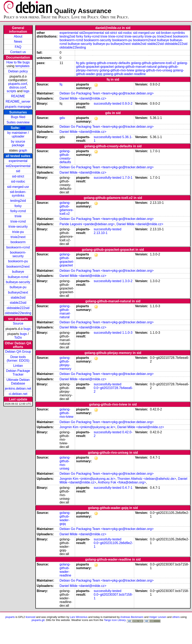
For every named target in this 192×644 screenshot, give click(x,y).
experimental (18, 161)
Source (18, 323)
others (176, 617)
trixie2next (18, 237)
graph (23, 150)
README (18, 96)
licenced (30, 617)
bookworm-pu (18, 261)
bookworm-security (18, 254)
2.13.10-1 (101, 233)
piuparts (10, 617)
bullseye (18, 272)
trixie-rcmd (18, 221)
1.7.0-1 (127, 178)
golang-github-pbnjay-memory (65, 363)
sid (23, 128)
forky (18, 206)
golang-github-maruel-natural (136, 67)
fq (77, 63)
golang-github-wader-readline (125, 74)
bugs (27, 329)
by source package (18, 143)
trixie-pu (18, 232)
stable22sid (18, 303)
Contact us (18, 52)
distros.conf (18, 87)
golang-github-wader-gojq (65, 518)
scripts (11, 91)
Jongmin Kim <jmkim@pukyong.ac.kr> (87, 427)
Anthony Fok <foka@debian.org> (122, 482)
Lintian (18, 366)
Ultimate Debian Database (18, 382)
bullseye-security (18, 282)
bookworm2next (18, 267)
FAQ (18, 47)
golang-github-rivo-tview (117, 70)
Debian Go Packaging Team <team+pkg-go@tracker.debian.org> (107, 93)
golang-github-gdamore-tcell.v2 (154, 63)
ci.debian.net (18, 394)
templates (22, 66)
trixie (18, 216)
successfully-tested (107, 104)
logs (26, 91)
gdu (83, 63)
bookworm (18, 242)
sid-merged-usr (18, 187)
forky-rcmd (18, 211)
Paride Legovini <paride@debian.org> (87, 224)
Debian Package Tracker (18, 373)
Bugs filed (18, 117)
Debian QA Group (18, 352)
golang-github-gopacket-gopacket (67, 260)
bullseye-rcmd (18, 277)
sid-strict (18, 176)
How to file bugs (18, 62)
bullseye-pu (18, 287)
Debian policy (18, 71)
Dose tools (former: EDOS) (18, 359)
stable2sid (18, 298)
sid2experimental (18, 166)
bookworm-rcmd (18, 247)
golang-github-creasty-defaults (108, 63)
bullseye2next (18, 292)
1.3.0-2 (127, 281)
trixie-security (18, 227)
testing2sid (18, 201)
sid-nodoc (18, 181)
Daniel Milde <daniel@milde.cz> (83, 98)
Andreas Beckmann (132, 617)
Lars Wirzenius (79, 617)
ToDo (18, 338)
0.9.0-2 (127, 104)
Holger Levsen (158, 617)
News (18, 42)
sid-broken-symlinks (18, 194)
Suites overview (18, 122)
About (18, 36)
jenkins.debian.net (18, 389)
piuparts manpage (18, 107)
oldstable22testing (18, 313)
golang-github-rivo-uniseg (154, 70)
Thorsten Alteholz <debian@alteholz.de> (147, 479)
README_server (18, 101)
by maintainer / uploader (18, 135)
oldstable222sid (18, 308)
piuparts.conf (18, 84)
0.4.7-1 (127, 488)
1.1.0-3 (127, 333)
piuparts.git (38, 620)
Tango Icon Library (115, 620)
